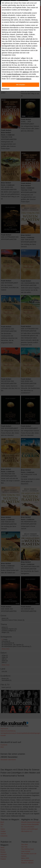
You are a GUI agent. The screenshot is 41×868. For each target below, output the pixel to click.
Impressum (6, 89)
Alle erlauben (21, 85)
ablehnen (26, 72)
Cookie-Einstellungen (14, 74)
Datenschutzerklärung (24, 79)
